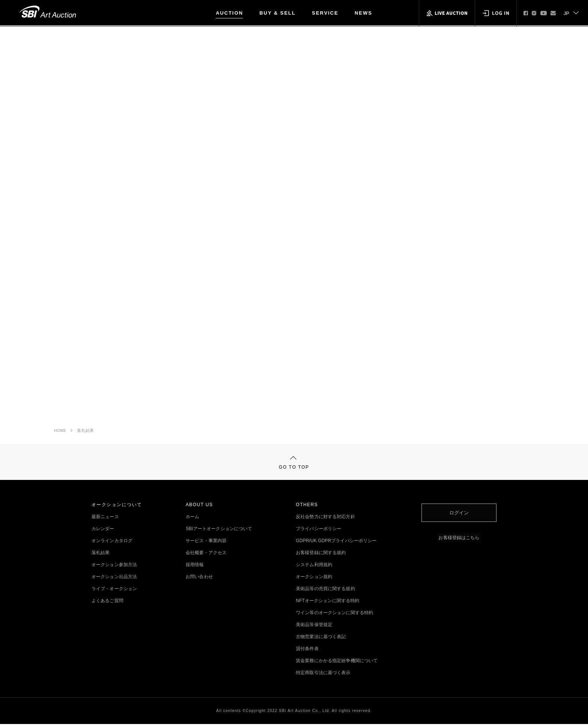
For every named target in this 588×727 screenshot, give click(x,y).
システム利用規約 (314, 568)
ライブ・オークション (114, 592)
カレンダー (103, 532)
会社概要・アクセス (206, 556)
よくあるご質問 (107, 604)
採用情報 (195, 568)
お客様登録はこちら (459, 538)
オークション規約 (314, 580)
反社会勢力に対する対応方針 (325, 520)
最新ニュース (105, 520)
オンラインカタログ (112, 544)
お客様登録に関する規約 (321, 556)
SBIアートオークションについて (219, 532)
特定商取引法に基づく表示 (323, 676)
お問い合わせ (199, 580)
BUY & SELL (278, 13)
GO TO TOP (294, 465)
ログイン (459, 514)
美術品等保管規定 (314, 628)
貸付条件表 (307, 652)
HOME (60, 431)
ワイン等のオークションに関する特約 (334, 616)
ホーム (192, 520)
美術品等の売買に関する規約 (325, 592)
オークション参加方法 (114, 568)
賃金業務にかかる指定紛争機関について (337, 664)
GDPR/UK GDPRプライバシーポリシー (336, 544)
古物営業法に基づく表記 (321, 640)
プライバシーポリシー (319, 532)
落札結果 (85, 431)
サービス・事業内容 (206, 544)
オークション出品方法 (114, 580)
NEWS (364, 13)
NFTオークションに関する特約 (328, 604)
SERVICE (325, 13)
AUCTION (229, 13)
